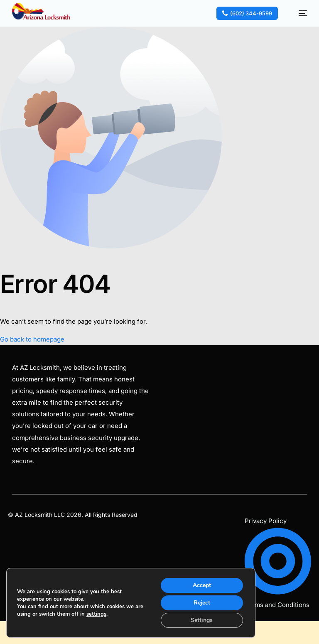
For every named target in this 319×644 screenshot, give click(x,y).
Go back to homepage (32, 339)
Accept (202, 585)
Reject (202, 603)
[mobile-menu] (298, 13)
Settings (202, 620)
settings (96, 614)
